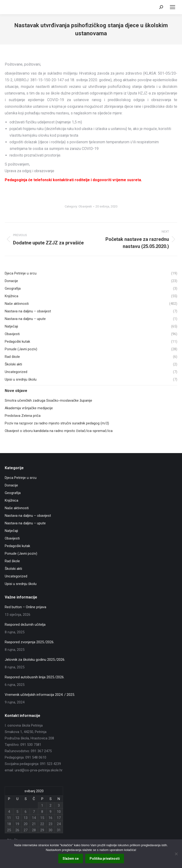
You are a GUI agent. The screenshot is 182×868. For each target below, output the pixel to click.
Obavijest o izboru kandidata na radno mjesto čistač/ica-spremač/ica (59, 431)
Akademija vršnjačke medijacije (29, 408)
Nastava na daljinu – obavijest (28, 516)
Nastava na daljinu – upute (25, 523)
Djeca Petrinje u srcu (21, 478)
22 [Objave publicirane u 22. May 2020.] (42, 824)
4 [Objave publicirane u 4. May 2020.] (9, 812)
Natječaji (11, 531)
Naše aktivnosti (17, 508)
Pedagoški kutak (17, 546)
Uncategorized (16, 576)
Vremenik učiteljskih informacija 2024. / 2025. (40, 695)
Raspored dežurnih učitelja (25, 625)
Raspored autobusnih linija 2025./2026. (35, 677)
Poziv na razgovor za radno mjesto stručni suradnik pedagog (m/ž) (57, 423)
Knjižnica (11, 500)
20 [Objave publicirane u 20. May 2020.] (26, 824)
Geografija (13, 493)
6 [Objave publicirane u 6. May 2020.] (26, 812)
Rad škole (12, 561)
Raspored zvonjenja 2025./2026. (30, 642)
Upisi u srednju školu (21, 584)
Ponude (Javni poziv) (21, 553)
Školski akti (13, 569)
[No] (176, 854)
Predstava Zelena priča (23, 416)
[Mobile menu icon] (173, 7)
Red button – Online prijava (25, 607)
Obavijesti (85, 206)
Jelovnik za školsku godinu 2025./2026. (35, 660)
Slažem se (71, 859)
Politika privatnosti (105, 859)
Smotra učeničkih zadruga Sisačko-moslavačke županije (48, 400)
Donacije (11, 485)
